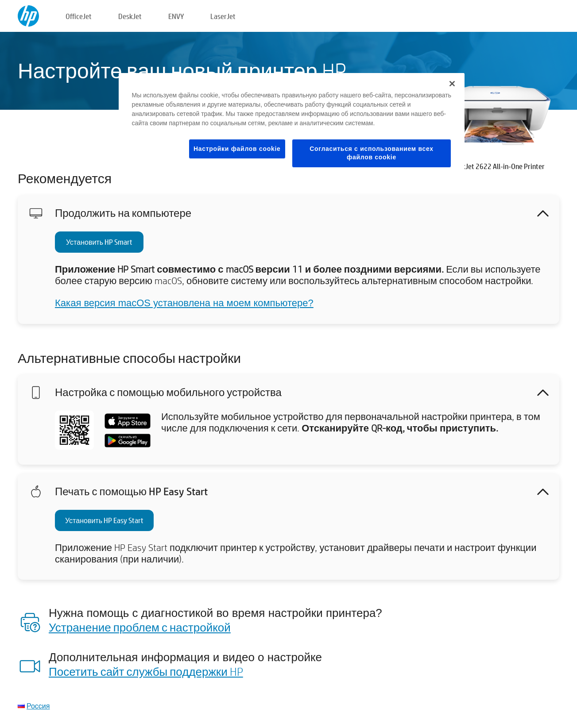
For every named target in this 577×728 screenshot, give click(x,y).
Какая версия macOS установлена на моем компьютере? (184, 303)
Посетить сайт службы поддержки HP (146, 671)
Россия (38, 706)
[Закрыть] (452, 84)
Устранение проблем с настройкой (140, 627)
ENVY (176, 16)
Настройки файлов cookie (237, 149)
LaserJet (223, 16)
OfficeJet (79, 16)
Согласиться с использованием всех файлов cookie (372, 153)
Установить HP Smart (99, 242)
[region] (292, 127)
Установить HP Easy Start (104, 520)
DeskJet (130, 16)
